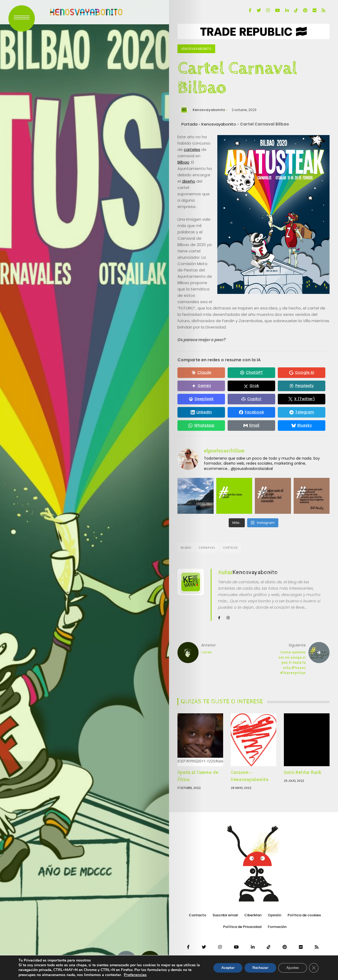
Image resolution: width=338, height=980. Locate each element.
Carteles (231, 548)
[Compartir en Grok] (251, 386)
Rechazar (260, 968)
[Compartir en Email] (251, 426)
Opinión (274, 915)
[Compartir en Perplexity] (302, 386)
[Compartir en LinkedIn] (201, 412)
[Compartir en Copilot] (251, 399)
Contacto (198, 915)
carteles (192, 149)
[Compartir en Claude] (201, 373)
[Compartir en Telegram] (302, 412)
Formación (277, 927)
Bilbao (183, 162)
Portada (189, 124)
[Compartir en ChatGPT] (251, 373)
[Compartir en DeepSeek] (201, 399)
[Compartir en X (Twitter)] (302, 399)
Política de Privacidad (242, 927)
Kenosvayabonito (196, 49)
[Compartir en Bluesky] (302, 426)
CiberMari (253, 915)
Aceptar (228, 968)
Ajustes (293, 968)
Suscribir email (225, 915)
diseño (189, 181)
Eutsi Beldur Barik (303, 772)
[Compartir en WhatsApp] (201, 426)
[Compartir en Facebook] (251, 412)
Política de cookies (304, 915)
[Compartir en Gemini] (201, 386)
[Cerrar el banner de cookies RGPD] (314, 968)
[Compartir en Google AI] (302, 373)
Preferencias (135, 975)
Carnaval (207, 548)
